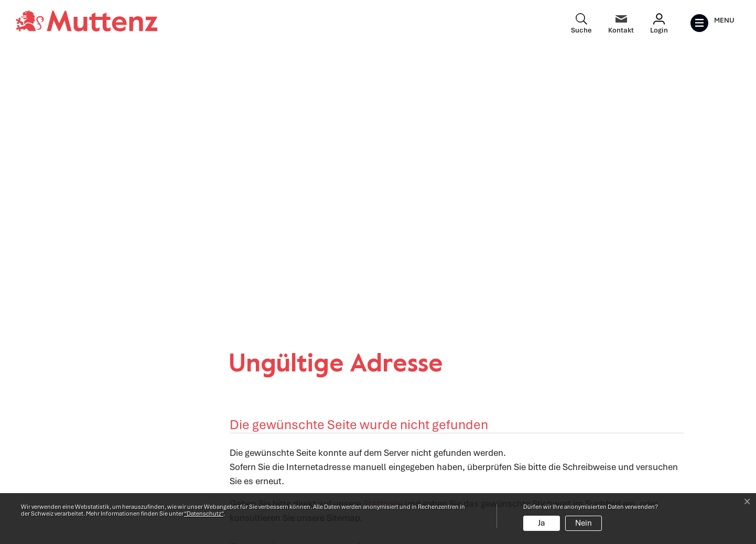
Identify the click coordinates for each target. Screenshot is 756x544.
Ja (542, 523)
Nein (584, 523)
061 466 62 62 (132, 458)
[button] (245, 273)
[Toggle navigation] (712, 23)
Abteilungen (253, 438)
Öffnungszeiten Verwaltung (284, 415)
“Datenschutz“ (204, 514)
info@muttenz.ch (106, 472)
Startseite (383, 229)
